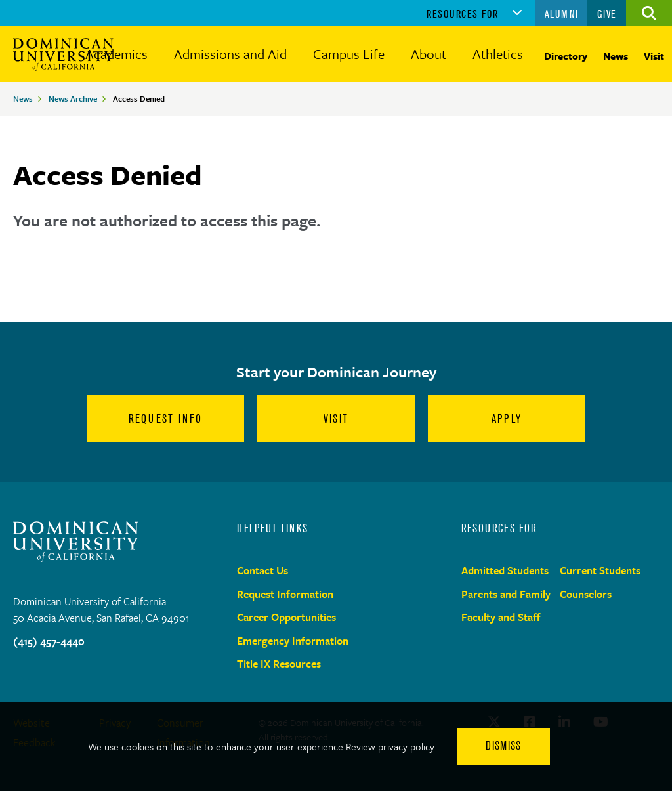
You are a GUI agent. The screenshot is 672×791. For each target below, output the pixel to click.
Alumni (562, 14)
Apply (507, 419)
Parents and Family (506, 594)
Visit (654, 56)
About (429, 54)
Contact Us (262, 570)
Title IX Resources (279, 664)
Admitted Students (505, 570)
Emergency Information (293, 641)
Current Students (600, 570)
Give (607, 14)
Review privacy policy (390, 746)
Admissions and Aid (230, 54)
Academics (116, 54)
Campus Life (349, 54)
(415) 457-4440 (49, 641)
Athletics (498, 54)
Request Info (166, 419)
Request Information (285, 594)
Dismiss (503, 746)
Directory (566, 56)
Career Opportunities (286, 617)
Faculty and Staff (501, 617)
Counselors (586, 594)
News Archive (73, 98)
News (616, 56)
